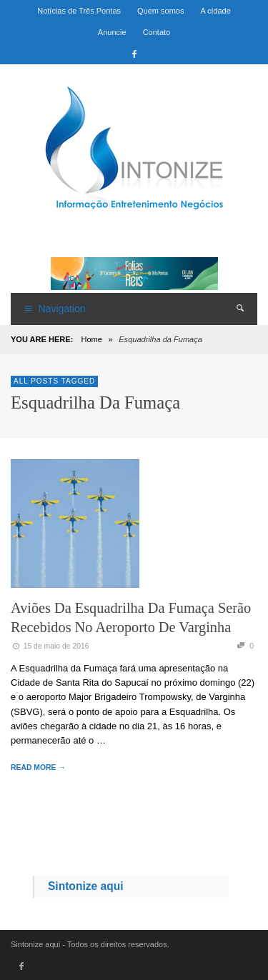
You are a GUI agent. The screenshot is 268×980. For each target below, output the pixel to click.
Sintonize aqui (86, 886)
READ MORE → (38, 767)
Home (91, 339)
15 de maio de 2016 (50, 646)
